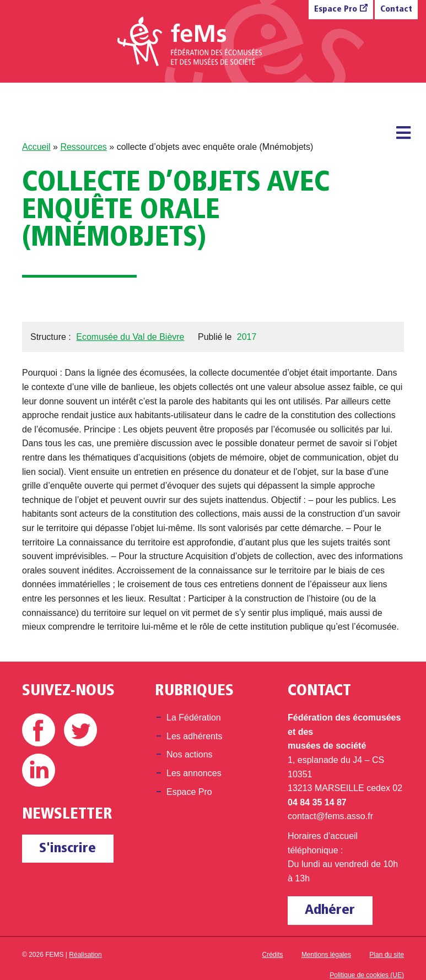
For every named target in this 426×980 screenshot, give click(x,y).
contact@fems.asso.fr (330, 816)
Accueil (36, 147)
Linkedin (39, 770)
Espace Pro (336, 10)
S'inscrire (68, 849)
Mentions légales (326, 955)
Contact (396, 10)
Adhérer (330, 910)
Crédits (273, 955)
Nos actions (190, 754)
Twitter (80, 730)
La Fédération (194, 718)
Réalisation (85, 955)
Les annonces (194, 773)
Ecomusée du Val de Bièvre (130, 337)
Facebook (39, 730)
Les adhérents (194, 736)
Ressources (83, 147)
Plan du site (387, 955)
